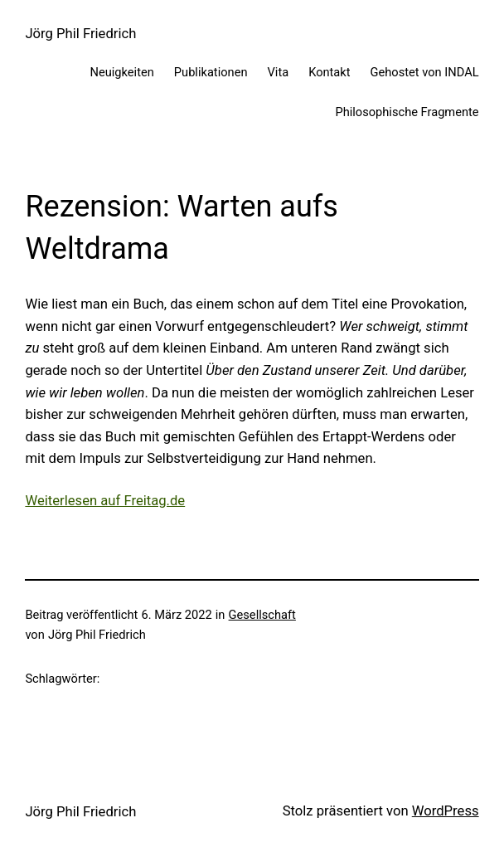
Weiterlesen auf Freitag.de (105, 501)
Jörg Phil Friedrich (80, 34)
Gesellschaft (262, 615)
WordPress (446, 811)
